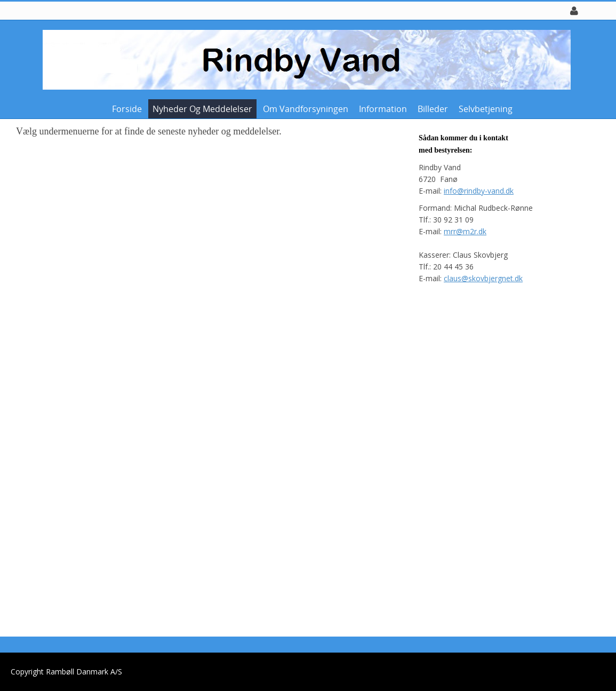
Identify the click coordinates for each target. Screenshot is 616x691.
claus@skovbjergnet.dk (483, 278)
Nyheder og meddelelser (202, 109)
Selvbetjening (486, 109)
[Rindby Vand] (304, 59)
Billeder (433, 109)
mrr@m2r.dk (465, 231)
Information (383, 109)
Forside (127, 109)
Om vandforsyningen (306, 109)
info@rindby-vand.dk (479, 191)
